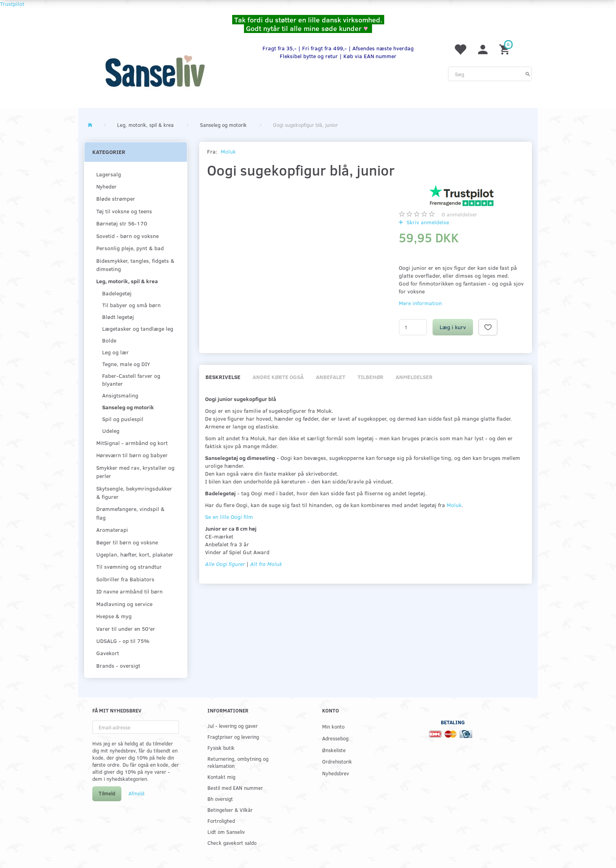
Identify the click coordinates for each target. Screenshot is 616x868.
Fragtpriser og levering (233, 737)
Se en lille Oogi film (229, 517)
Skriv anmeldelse (427, 222)
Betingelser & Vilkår (230, 810)
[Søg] (528, 74)
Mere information (420, 303)
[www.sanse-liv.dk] (155, 71)
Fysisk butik (221, 748)
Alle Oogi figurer (225, 564)
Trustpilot (12, 4)
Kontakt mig (221, 777)
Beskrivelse (223, 377)
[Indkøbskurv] (505, 49)
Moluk (228, 151)
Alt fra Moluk (266, 564)
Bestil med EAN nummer (235, 788)
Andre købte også (278, 377)
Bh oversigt (220, 799)
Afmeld (136, 793)
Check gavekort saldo (232, 843)
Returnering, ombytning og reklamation (238, 762)
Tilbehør (370, 377)
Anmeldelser (414, 377)
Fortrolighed (221, 821)
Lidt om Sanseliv (226, 832)
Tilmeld (107, 793)
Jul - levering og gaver (233, 726)
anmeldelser (459, 214)
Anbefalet (331, 377)
